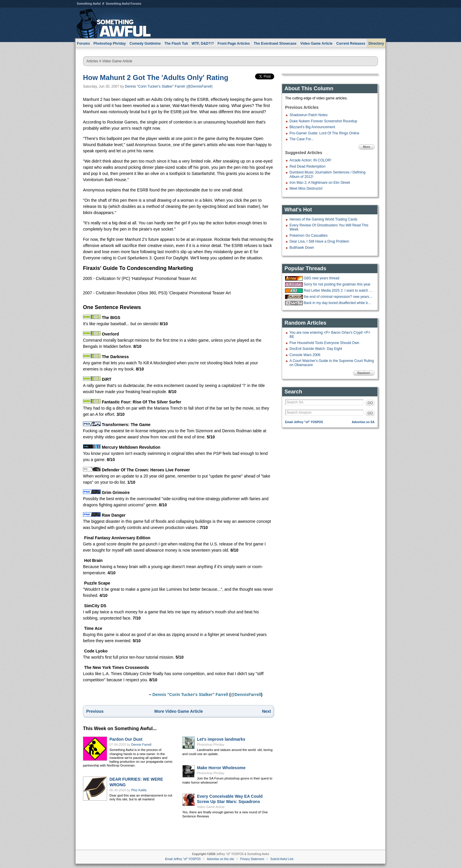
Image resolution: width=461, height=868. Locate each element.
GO (370, 403)
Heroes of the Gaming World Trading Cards (323, 219)
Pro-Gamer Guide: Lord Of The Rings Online (324, 133)
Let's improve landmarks (221, 739)
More (367, 147)
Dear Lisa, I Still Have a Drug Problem (319, 241)
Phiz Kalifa (139, 790)
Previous (95, 711)
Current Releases (351, 44)
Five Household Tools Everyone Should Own (324, 343)
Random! (364, 373)
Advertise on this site (220, 859)
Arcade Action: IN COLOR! (310, 160)
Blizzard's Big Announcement (312, 127)
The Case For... (302, 139)
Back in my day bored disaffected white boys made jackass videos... (338, 303)
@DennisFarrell (199, 86)
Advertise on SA (363, 422)
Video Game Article (117, 61)
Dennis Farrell (141, 745)
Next (267, 711)
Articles (92, 61)
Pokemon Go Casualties (308, 236)
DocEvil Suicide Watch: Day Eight (316, 349)
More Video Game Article (179, 711)
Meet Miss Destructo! (306, 188)
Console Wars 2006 (305, 355)
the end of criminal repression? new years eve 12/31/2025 (338, 297)
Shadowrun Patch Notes (308, 115)
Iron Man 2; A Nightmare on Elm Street (320, 183)
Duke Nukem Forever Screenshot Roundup (323, 121)
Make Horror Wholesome (221, 768)
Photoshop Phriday (211, 745)
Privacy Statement (252, 859)
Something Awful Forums (124, 4)
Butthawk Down (302, 248)
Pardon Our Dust (126, 739)
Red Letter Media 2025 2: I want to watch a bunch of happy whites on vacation (338, 291)
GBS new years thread (321, 278)
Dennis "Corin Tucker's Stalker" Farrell (155, 86)
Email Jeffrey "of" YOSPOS (304, 422)
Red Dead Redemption (307, 166)
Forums (84, 44)
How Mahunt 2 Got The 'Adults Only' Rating (156, 77)
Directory (376, 44)
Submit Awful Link (282, 859)
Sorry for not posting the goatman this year (337, 284)
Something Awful (89, 4)
